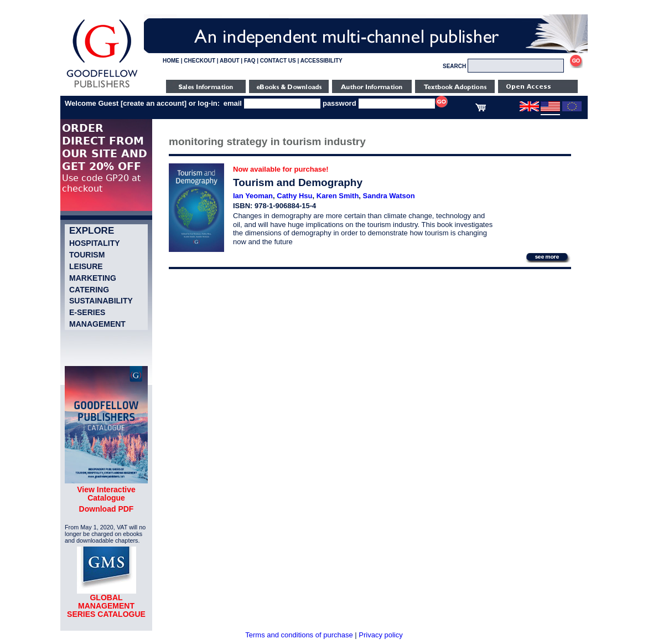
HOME (171, 61)
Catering (89, 290)
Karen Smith (338, 196)
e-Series (87, 312)
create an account (154, 103)
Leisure (86, 266)
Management (97, 324)
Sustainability (101, 301)
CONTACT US (278, 61)
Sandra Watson (389, 196)
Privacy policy (380, 635)
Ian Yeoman (253, 196)
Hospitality (95, 243)
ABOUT (230, 61)
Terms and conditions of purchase (299, 635)
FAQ (250, 61)
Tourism (87, 255)
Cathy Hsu (294, 196)
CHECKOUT (199, 61)
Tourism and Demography (298, 182)
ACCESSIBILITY (322, 61)
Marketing (93, 278)
